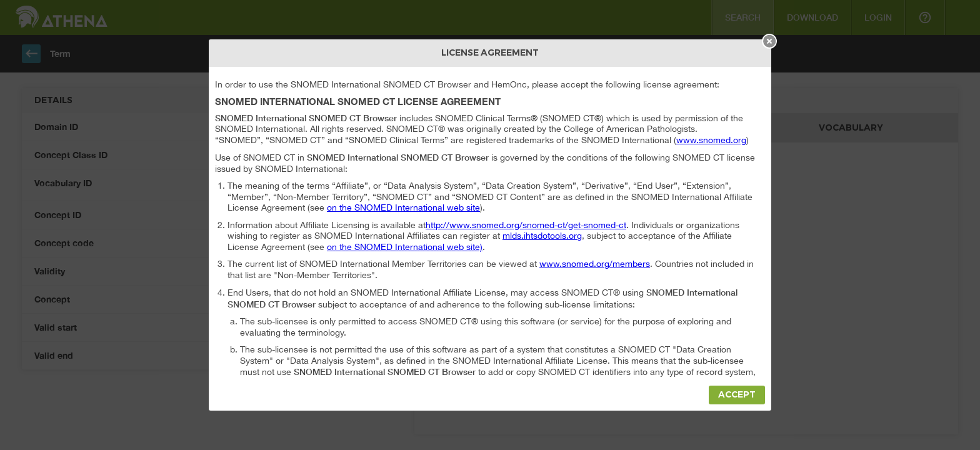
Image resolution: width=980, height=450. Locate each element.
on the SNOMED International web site (403, 207)
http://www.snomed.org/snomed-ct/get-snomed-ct (526, 225)
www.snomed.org (711, 140)
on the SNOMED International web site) (405, 247)
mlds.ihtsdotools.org (542, 236)
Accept (737, 395)
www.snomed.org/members (595, 264)
